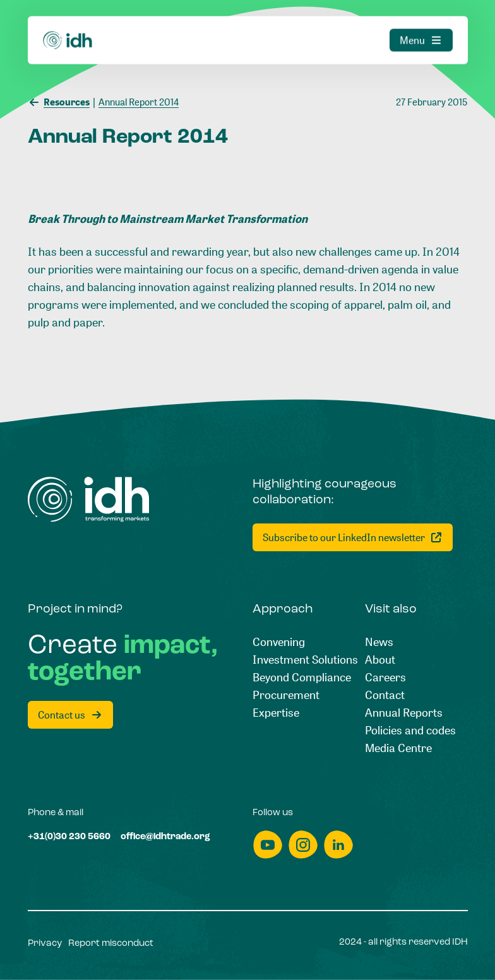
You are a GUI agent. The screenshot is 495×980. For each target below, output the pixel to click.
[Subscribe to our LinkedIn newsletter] (353, 537)
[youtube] (268, 845)
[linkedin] (338, 845)
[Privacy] (45, 944)
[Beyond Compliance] (302, 677)
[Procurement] (286, 695)
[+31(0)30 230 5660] (69, 837)
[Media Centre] (398, 748)
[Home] (89, 499)
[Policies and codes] (410, 730)
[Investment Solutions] (305, 659)
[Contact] (385, 695)
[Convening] (279, 642)
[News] (379, 642)
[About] (380, 659)
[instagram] (303, 845)
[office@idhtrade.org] (165, 837)
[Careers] (385, 677)
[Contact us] (70, 715)
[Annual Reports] (404, 712)
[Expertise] (276, 712)
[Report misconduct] (111, 944)
